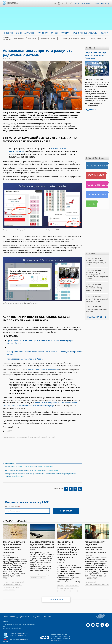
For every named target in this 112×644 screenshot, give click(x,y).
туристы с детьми (17, 575)
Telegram (72, 3)
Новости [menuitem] (9, 33)
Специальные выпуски (96, 164)
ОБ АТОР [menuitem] (104, 33)
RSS (50, 609)
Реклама (43, 609)
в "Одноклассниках (52, 464)
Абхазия (61, 579)
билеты (43, 431)
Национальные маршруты (97, 193)
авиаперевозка (34, 431)
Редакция (33, 609)
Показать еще (56, 593)
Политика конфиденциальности (15, 609)
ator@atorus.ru (20, 628)
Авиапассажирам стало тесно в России (23, 355)
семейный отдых (63, 584)
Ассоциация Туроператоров (12, 3)
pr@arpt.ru (24, 632)
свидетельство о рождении (12, 578)
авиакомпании (22, 431)
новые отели (35, 570)
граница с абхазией (72, 579)
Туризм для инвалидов (62, 39)
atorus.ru (105, 640)
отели (43, 570)
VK (64, 3)
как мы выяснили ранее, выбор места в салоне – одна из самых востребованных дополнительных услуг (41, 399)
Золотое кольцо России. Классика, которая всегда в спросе (96, 261)
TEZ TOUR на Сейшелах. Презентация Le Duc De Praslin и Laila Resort (97, 285)
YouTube (60, 3)
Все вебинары (94, 313)
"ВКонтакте (38, 464)
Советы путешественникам (97, 183)
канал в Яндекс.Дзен (46, 461)
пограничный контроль (11, 580)
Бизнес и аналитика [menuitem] (25, 33)
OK (68, 3)
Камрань (40, 568)
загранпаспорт (90, 575)
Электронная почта (12, 500)
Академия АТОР (83, 39)
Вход (79, 3)
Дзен (57, 3)
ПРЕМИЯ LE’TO (41, 39)
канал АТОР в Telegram (26, 461)
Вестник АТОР (92, 173)
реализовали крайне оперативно (42, 365)
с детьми (50, 431)
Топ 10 (89, 202)
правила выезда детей (93, 578)
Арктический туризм (22, 39)
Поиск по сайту (103, 3)
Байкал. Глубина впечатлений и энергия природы (97, 296)
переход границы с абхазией (67, 581)
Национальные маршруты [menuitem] (85, 33)
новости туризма (9, 583)
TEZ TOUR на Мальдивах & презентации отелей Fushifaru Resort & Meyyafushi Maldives (97, 273)
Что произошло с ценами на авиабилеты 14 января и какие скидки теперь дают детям (43, 351)
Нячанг (33, 568)
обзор (47, 568)
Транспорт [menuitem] (43, 33)
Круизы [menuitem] (54, 33)
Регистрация (88, 3)
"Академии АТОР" (19, 469)
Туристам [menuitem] (65, 33)
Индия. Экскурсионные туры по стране (96, 306)
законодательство (9, 431)
